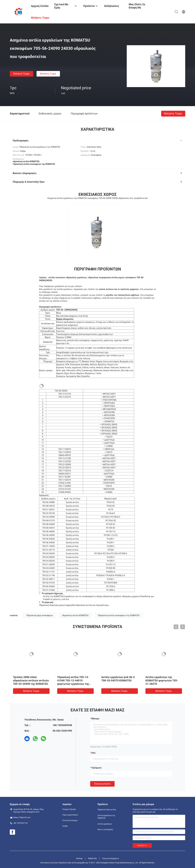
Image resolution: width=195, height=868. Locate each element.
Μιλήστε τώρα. (21, 74)
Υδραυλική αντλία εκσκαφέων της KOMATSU (119, 615)
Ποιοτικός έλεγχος (70, 820)
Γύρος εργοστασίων (70, 815)
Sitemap (79, 858)
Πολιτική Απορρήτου (111, 858)
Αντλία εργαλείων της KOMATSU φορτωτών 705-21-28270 (162, 680)
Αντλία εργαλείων (105, 824)
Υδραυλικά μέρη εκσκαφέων (40, 615)
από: (94, 753)
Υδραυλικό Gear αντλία (107, 810)
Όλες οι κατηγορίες (105, 830)
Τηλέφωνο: (97, 768)
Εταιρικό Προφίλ (69, 809)
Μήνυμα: (95, 719)
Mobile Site (92, 858)
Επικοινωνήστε (102, 784)
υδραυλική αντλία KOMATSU (75, 615)
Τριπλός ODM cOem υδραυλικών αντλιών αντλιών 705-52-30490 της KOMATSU (31, 680)
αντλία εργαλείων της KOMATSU (106, 817)
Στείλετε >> (142, 845)
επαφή (65, 826)
